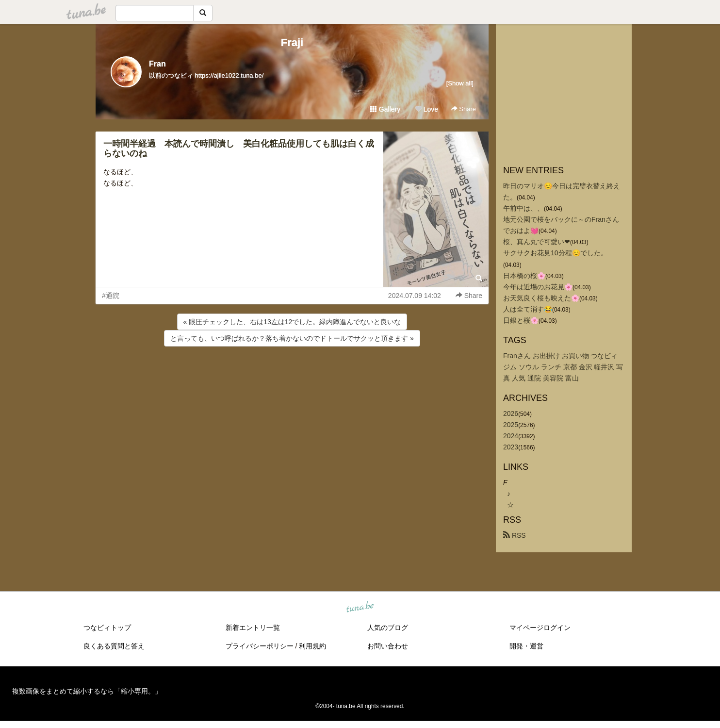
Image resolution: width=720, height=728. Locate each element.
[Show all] (460, 83)
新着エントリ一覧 (253, 628)
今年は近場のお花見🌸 (538, 287)
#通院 (111, 296)
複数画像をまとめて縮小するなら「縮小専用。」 (87, 691)
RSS (515, 535)
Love (426, 109)
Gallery (385, 109)
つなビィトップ (107, 628)
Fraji (292, 42)
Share (464, 109)
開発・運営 (526, 646)
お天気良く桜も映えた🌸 (541, 298)
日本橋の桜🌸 (524, 276)
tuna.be (360, 608)
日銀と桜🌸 (521, 320)
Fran (157, 64)
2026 (511, 414)
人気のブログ (388, 628)
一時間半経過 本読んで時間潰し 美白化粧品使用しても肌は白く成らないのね (239, 149)
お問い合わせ (388, 646)
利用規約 (312, 646)
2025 (511, 425)
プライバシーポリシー (260, 646)
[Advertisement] (292, 375)
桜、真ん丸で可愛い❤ (537, 242)
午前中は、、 (524, 208)
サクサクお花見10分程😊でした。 (555, 253)
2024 (511, 436)
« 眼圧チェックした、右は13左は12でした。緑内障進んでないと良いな (292, 322)
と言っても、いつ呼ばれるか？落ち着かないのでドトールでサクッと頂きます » (292, 338)
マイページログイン (540, 628)
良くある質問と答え (114, 646)
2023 (511, 447)
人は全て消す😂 (528, 309)
